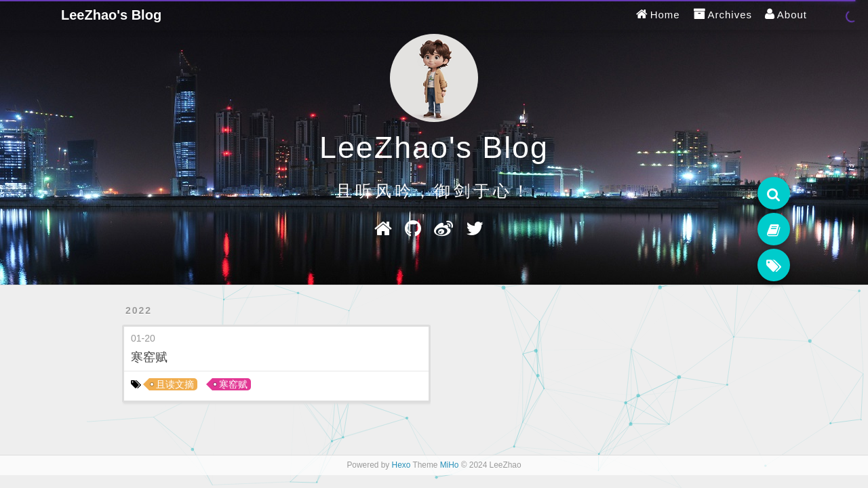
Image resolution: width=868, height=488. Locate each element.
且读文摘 (175, 384)
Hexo (401, 465)
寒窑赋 (149, 357)
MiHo (450, 465)
